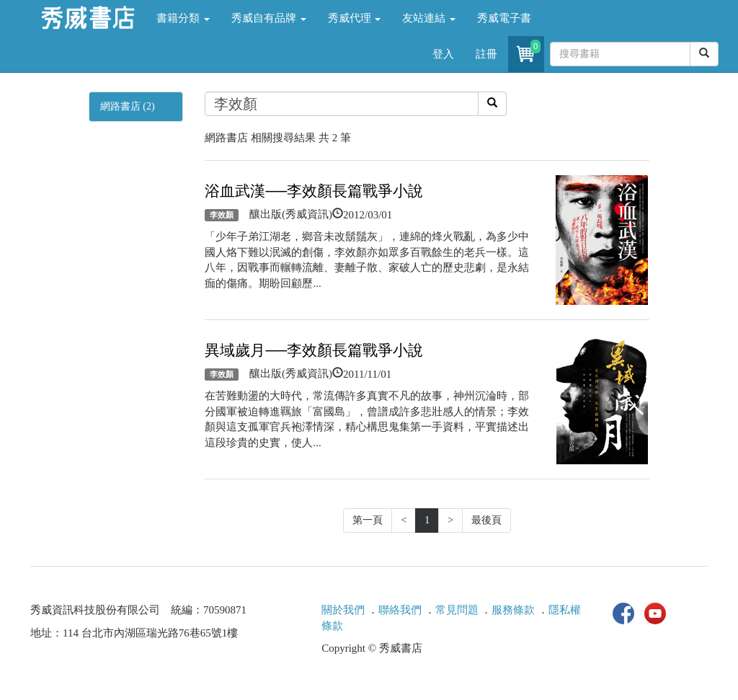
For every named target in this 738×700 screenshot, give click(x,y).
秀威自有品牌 (269, 18)
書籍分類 (183, 18)
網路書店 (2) (128, 106)
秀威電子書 (504, 18)
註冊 (486, 54)
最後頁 (486, 520)
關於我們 (343, 610)
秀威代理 (355, 18)
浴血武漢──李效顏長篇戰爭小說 (314, 191)
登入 (443, 54)
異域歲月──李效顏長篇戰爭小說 (314, 350)
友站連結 (429, 18)
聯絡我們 (400, 610)
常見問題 (457, 610)
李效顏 (222, 215)
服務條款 (513, 610)
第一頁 (368, 520)
